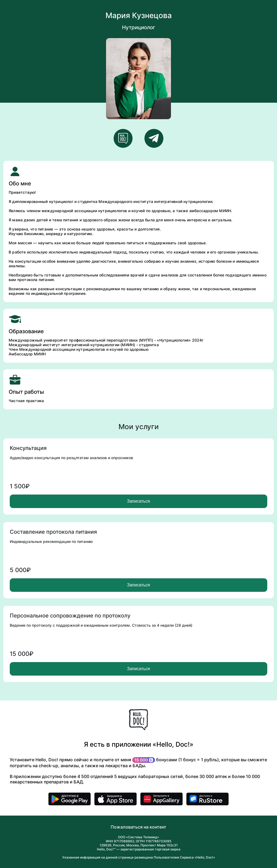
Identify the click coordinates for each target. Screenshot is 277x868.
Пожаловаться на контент (138, 827)
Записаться (138, 501)
